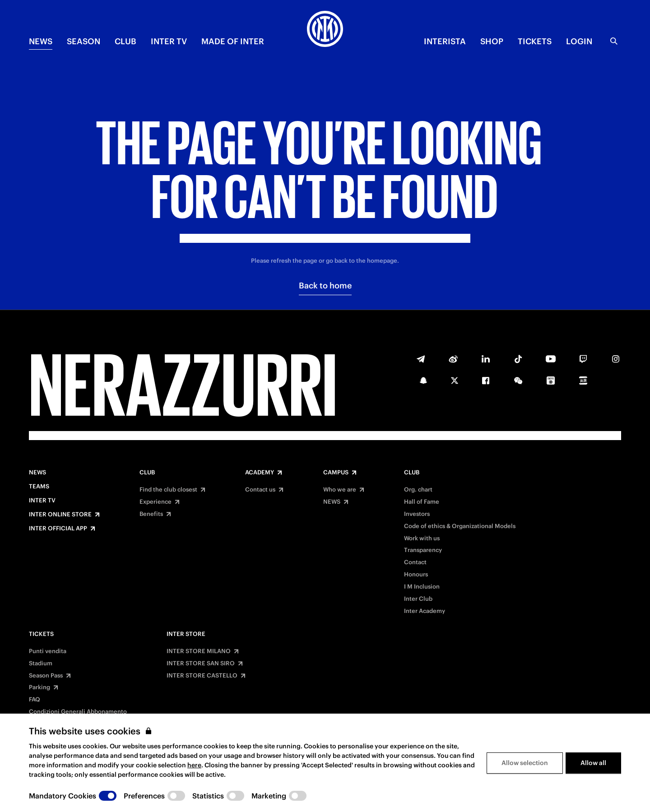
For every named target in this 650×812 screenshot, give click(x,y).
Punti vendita (48, 651)
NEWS (41, 41)
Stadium (41, 664)
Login (579, 41)
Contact (415, 562)
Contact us (260, 490)
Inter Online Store (60, 515)
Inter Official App (58, 529)
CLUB (125, 41)
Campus (336, 473)
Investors (417, 514)
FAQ (35, 700)
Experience (156, 502)
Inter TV (169, 41)
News (37, 473)
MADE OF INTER (233, 41)
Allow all (593, 763)
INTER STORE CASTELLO (202, 676)
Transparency (423, 550)
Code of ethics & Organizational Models (460, 526)
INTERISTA (445, 41)
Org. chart (418, 490)
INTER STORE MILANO (199, 651)
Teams (39, 487)
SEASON (84, 41)
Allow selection (525, 763)
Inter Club (418, 599)
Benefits (151, 514)
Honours (416, 575)
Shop (492, 41)
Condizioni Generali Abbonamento (78, 712)
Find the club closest (168, 490)
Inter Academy (425, 611)
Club (147, 473)
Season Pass (46, 676)
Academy (260, 473)
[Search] (614, 41)
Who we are (340, 490)
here (194, 765)
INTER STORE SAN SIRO (201, 664)
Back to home (325, 285)
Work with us (422, 538)
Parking (39, 687)
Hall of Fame (422, 502)
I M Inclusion (422, 587)
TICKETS (535, 41)
